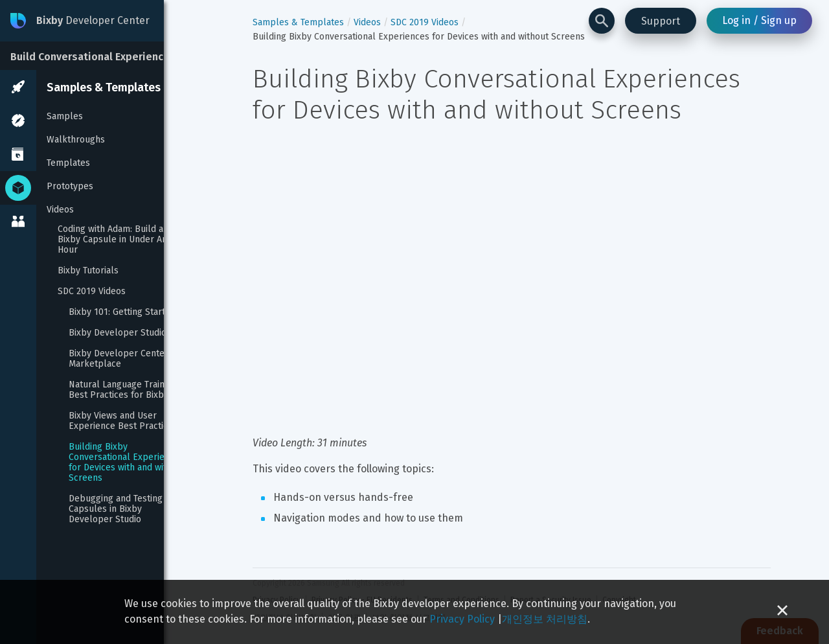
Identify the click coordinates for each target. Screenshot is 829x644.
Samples (65, 116)
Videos (60, 210)
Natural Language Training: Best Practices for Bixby (125, 390)
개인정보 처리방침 (545, 619)
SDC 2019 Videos (92, 292)
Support (661, 21)
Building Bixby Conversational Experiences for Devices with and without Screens (128, 463)
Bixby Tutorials (88, 271)
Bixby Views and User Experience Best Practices (123, 421)
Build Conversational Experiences (93, 57)
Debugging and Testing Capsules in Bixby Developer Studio (117, 509)
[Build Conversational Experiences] (97, 56)
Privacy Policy (462, 619)
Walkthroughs (76, 140)
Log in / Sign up (759, 20)
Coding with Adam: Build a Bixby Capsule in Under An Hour (114, 240)
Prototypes (70, 186)
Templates (68, 163)
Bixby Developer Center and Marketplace (129, 359)
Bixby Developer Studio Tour (128, 333)
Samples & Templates (104, 87)
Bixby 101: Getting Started (122, 312)
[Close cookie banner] (782, 612)
